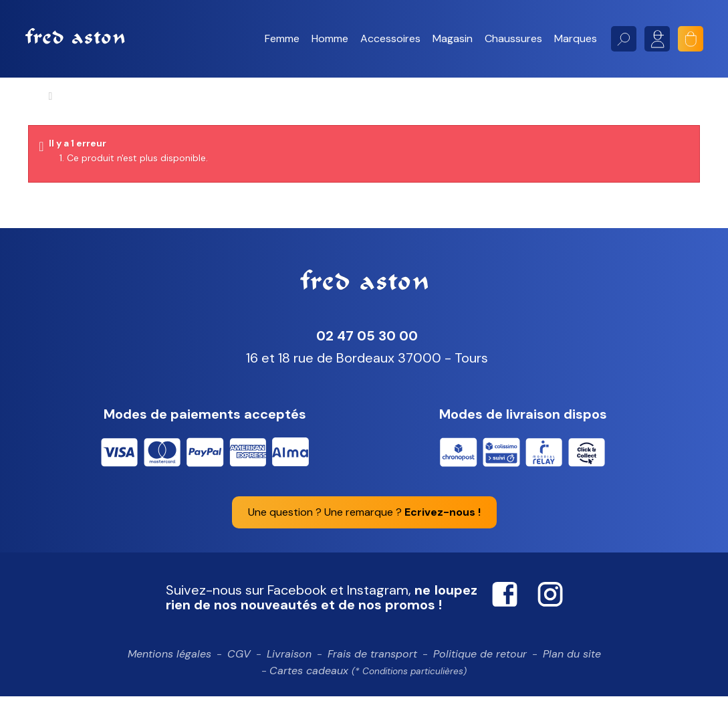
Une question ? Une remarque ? (364, 520)
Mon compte (657, 39)
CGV (239, 662)
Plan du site (572, 662)
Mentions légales (169, 662)
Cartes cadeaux (368, 679)
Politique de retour (480, 662)
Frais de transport (372, 662)
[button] (282, 39)
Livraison (289, 662)
